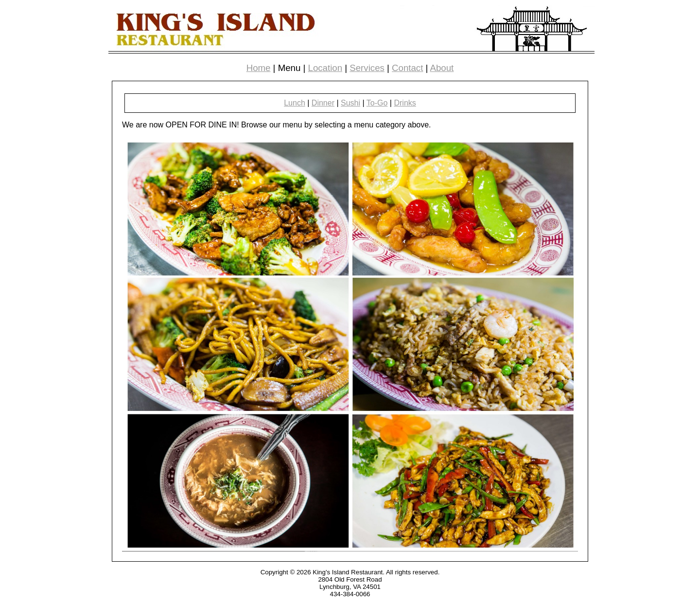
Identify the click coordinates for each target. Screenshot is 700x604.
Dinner (323, 103)
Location (325, 68)
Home (259, 68)
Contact (407, 68)
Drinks (405, 103)
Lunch (295, 103)
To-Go (377, 103)
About (442, 68)
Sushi (350, 103)
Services (367, 68)
